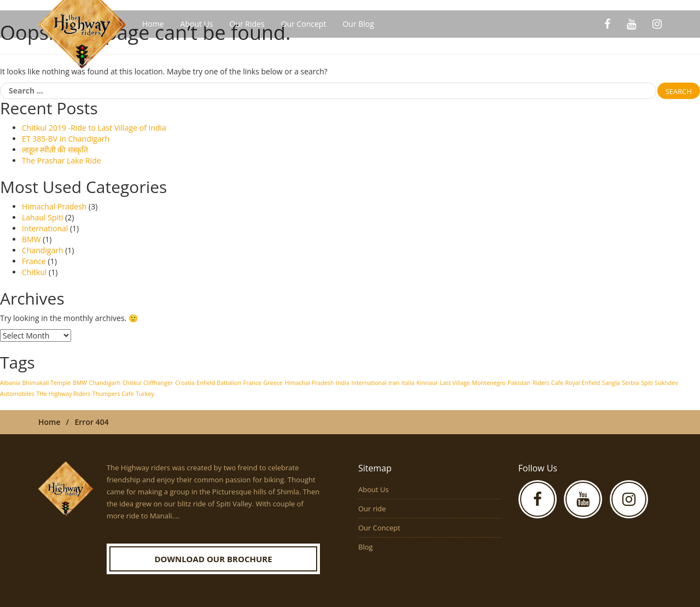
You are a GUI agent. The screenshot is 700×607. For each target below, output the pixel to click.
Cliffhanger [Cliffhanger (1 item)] (158, 383)
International (45, 228)
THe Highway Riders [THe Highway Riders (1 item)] (63, 394)
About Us (197, 24)
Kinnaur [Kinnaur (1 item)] (427, 383)
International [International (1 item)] (369, 383)
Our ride (372, 509)
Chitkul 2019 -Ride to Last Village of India (94, 128)
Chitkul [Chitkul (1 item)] (132, 383)
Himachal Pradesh (54, 206)
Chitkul (34, 272)
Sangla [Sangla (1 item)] (611, 383)
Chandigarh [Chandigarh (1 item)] (105, 383)
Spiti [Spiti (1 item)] (647, 383)
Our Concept (304, 24)
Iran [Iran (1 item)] (394, 383)
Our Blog (358, 24)
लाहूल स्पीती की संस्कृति (55, 150)
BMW (31, 239)
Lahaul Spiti (43, 217)
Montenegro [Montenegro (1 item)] (489, 383)
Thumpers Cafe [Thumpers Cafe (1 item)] (113, 394)
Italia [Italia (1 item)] (408, 383)
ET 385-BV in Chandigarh (66, 139)
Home (153, 24)
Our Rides (247, 24)
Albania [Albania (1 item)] (10, 383)
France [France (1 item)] (252, 383)
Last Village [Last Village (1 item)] (455, 383)
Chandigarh (43, 250)
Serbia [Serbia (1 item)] (630, 383)
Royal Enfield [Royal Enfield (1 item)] (583, 383)
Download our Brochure (213, 559)
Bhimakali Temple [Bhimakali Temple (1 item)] (46, 383)
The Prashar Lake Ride (62, 160)
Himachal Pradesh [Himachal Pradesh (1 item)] (309, 383)
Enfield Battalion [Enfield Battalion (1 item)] (219, 383)
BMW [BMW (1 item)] (80, 383)
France (34, 261)
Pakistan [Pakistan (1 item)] (519, 383)
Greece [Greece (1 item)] (273, 383)
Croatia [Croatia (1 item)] (185, 383)
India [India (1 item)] (343, 383)
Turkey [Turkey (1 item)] (145, 394)
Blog (366, 547)
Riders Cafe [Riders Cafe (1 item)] (548, 383)
